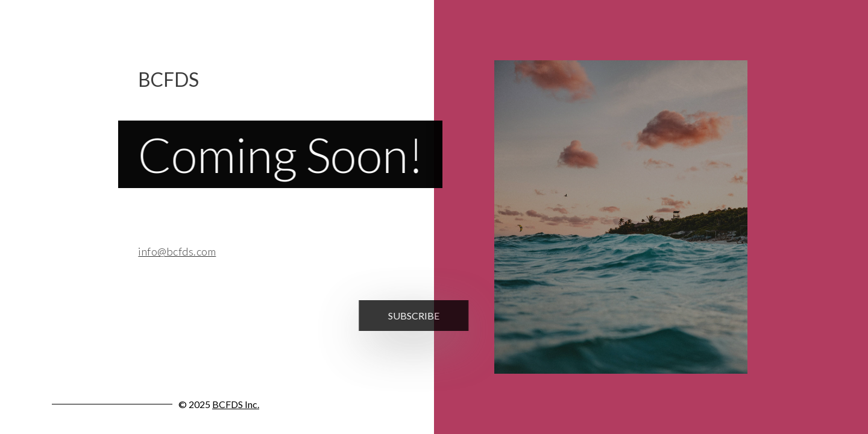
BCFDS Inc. (236, 404)
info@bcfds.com (173, 251)
